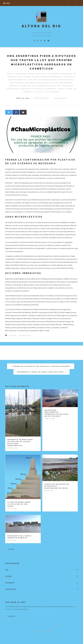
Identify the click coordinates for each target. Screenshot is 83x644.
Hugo (54, 636)
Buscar (72, 3)
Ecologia (13, 336)
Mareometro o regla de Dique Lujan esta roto (40, 372)
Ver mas (11, 549)
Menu (80, 3)
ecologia (8, 576)
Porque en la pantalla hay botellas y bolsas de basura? (42, 366)
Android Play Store (41, 33)
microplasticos (25, 336)
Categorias (12, 563)
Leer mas (12, 616)
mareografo (10, 583)
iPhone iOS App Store (41, 36)
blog (7, 3)
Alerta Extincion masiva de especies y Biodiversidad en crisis (57, 486)
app (7, 570)
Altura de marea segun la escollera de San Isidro (19, 504)
